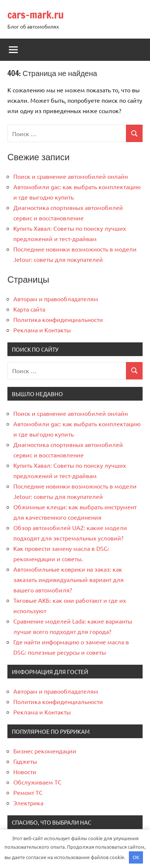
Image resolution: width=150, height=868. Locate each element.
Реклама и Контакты (42, 330)
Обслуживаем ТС (37, 782)
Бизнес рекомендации (45, 751)
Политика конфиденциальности (58, 319)
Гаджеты (25, 761)
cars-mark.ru (36, 15)
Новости (25, 772)
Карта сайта (29, 309)
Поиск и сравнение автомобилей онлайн (71, 176)
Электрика (28, 803)
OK (136, 857)
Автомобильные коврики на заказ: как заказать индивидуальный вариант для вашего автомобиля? (69, 579)
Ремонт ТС (28, 792)
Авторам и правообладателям (56, 299)
